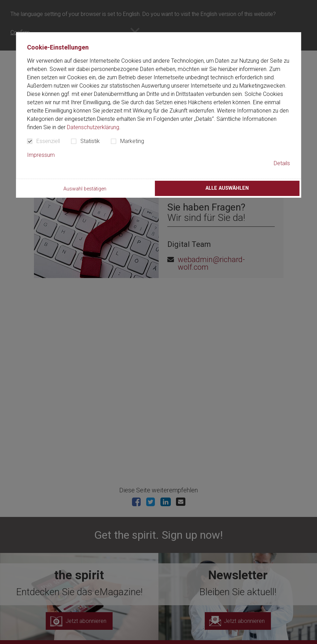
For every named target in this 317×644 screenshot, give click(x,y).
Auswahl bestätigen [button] (85, 189)
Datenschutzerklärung (93, 127)
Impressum (41, 155)
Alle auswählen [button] (227, 188)
